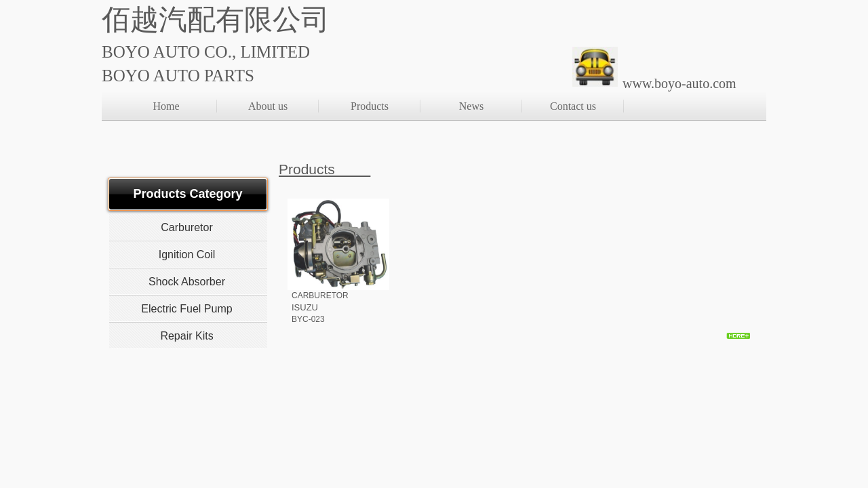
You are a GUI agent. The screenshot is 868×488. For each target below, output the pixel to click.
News (471, 106)
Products (370, 106)
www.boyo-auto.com (679, 83)
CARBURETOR (320, 296)
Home (166, 106)
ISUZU (305, 307)
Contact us (573, 106)
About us (268, 106)
